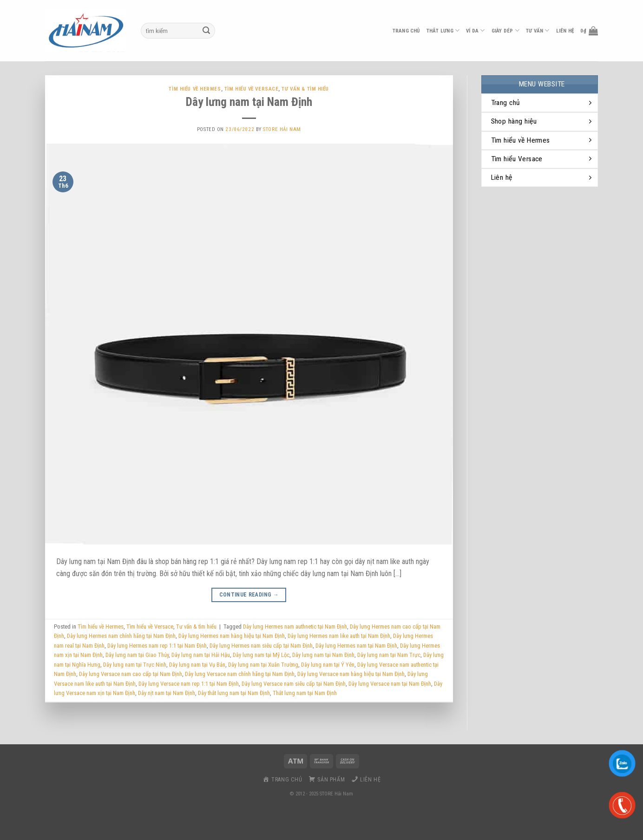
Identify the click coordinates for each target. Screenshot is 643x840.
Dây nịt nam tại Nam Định (167, 693)
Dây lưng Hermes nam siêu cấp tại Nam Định (261, 646)
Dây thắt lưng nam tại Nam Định (234, 693)
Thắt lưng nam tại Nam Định (305, 693)
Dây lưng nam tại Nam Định (249, 102)
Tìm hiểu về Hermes (195, 89)
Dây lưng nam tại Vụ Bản (197, 665)
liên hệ (565, 31)
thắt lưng (443, 30)
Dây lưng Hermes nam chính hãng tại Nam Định (121, 636)
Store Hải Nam (282, 129)
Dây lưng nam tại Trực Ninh (135, 665)
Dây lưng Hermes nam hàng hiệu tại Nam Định (232, 636)
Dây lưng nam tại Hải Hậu (201, 655)
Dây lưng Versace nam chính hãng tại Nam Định (240, 674)
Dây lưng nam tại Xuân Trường (263, 665)
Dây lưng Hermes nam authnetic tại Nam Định (295, 627)
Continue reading (249, 595)
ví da (476, 30)
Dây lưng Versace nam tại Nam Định (390, 684)
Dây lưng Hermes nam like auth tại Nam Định (339, 636)
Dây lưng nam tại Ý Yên (328, 665)
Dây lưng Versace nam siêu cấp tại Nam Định (294, 684)
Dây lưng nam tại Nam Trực (389, 655)
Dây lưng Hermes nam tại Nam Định (356, 646)
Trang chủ (406, 31)
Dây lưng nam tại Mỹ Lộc (261, 655)
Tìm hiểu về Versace (252, 89)
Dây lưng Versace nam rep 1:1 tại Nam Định (189, 684)
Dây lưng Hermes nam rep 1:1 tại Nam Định (157, 646)
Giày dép (505, 30)
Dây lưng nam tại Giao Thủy (137, 655)
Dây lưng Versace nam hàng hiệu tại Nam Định (351, 674)
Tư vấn (538, 30)
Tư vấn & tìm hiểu (305, 89)
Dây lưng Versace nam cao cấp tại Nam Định (131, 674)
